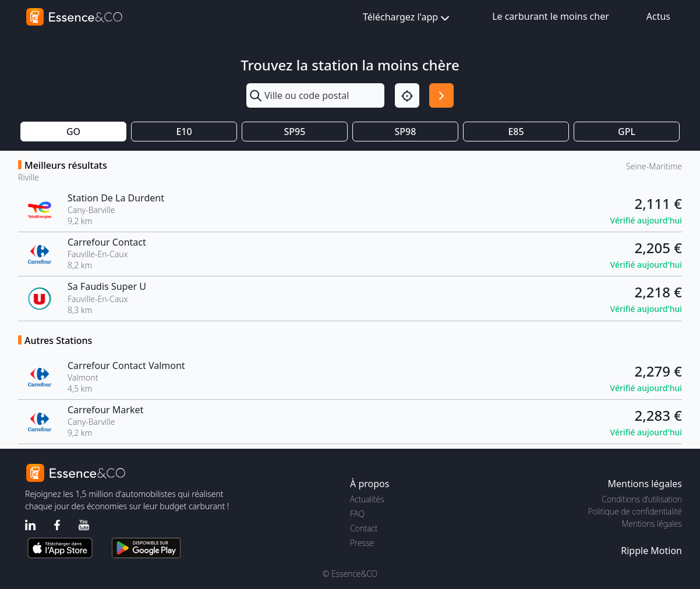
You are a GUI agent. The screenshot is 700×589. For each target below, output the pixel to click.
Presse (362, 543)
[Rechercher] (441, 95)
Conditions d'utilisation (642, 499)
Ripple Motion (651, 551)
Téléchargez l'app (407, 18)
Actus (658, 16)
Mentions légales (652, 524)
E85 (516, 132)
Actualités (367, 499)
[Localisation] (407, 95)
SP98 (406, 132)
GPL (627, 132)
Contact (364, 528)
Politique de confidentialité (635, 511)
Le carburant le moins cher (551, 16)
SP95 (295, 132)
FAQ (357, 514)
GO (73, 132)
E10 (184, 132)
